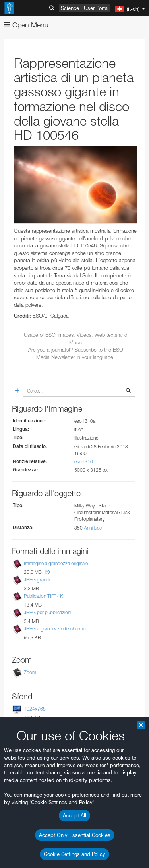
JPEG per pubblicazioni (47, 612)
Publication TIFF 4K (44, 596)
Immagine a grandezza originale (56, 563)
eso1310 (84, 462)
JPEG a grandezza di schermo (55, 629)
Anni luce (93, 528)
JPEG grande (38, 580)
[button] (47, 572)
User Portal (96, 8)
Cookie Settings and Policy (74, 854)
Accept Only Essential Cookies (75, 835)
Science (70, 8)
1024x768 (35, 709)
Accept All (74, 815)
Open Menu (26, 25)
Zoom (30, 673)
